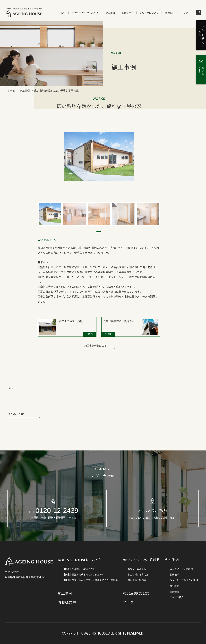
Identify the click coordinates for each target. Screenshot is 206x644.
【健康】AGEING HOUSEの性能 (79, 569)
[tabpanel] (50, 214)
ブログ (185, 13)
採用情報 (174, 592)
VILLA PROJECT (136, 593)
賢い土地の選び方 (137, 580)
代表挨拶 (174, 574)
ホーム (11, 90)
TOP (63, 13)
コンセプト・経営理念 (181, 569)
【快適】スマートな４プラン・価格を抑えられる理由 (90, 580)
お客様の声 (127, 13)
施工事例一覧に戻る (95, 346)
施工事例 (110, 13)
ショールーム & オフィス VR (184, 580)
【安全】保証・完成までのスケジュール (83, 574)
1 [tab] (99, 232)
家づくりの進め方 (137, 569)
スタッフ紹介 (177, 597)
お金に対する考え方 (138, 574)
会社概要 (174, 586)
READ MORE (16, 414)
